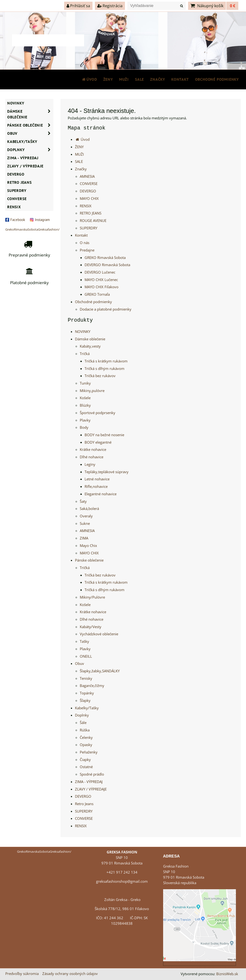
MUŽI (124, 79)
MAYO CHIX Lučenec (101, 280)
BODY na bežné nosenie (104, 435)
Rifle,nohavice (96, 487)
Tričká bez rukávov (100, 376)
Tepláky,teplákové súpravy (107, 472)
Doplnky (82, 715)
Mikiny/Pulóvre (92, 597)
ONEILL (86, 656)
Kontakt (180, 79)
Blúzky (85, 405)
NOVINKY (83, 332)
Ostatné (86, 767)
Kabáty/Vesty (91, 627)
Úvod (89, 79)
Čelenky (86, 738)
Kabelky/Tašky (87, 708)
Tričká (85, 354)
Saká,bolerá (89, 509)
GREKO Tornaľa (97, 294)
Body (84, 427)
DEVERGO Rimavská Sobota (107, 265)
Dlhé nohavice (92, 457)
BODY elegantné (98, 442)
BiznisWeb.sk (227, 974)
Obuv (80, 664)
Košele (85, 398)
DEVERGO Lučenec (100, 272)
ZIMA (84, 538)
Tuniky (85, 383)
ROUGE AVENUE (93, 221)
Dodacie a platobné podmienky (106, 309)
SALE (139, 79)
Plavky (85, 420)
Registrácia (110, 6)
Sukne (85, 524)
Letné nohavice (97, 479)
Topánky (87, 693)
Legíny (90, 464)
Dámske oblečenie (90, 339)
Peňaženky (89, 752)
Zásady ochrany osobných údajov (70, 974)
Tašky (84, 641)
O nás (85, 243)
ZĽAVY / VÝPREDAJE (91, 789)
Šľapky (85, 701)
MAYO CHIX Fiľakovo (101, 287)
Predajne (87, 250)
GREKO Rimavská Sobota (105, 258)
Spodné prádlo (92, 774)
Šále (83, 723)
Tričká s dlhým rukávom (105, 369)
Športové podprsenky (98, 413)
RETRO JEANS (91, 213)
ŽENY (108, 79)
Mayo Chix (88, 546)
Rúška (85, 730)
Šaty (83, 501)
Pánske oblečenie (89, 560)
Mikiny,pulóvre (92, 391)
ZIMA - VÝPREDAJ (89, 782)
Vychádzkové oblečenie (99, 634)
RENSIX (86, 206)
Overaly (86, 516)
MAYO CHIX (89, 199)
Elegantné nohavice (101, 494)
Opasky (86, 745)
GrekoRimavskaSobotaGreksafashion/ (32, 229)
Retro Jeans (84, 804)
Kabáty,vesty (90, 346)
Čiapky (85, 760)
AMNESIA (87, 176)
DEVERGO (88, 191)
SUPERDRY (89, 228)
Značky (158, 79)
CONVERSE (89, 184)
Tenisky (86, 678)
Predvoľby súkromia (22, 974)
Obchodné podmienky (217, 79)
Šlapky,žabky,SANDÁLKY (100, 671)
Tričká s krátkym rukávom (106, 361)
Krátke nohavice (93, 450)
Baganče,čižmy (92, 686)
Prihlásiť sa (78, 6)
